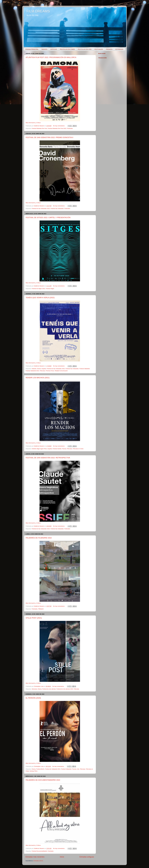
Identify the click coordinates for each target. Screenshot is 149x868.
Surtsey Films (34, 771)
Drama (39, 369)
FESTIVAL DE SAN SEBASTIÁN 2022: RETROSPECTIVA (48, 458)
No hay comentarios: (59, 126)
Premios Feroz (50, 371)
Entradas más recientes (35, 857)
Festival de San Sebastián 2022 (41, 209)
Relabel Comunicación (61, 371)
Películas (42, 371)
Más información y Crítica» (33, 123)
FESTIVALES (99, 49)
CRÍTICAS (54, 49)
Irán (78, 769)
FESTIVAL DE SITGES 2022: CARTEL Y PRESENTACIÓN (48, 218)
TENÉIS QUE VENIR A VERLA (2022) (40, 298)
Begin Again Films (42, 449)
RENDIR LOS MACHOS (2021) (38, 378)
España (44, 369)
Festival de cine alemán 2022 (65, 689)
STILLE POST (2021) (34, 618)
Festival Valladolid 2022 (32, 371)
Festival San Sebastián (57, 209)
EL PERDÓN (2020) (33, 698)
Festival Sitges (50, 289)
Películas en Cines (78, 449)
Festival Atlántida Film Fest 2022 (57, 128)
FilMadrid (41, 609)
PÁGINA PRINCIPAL (32, 49)
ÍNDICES (44, 49)
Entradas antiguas (87, 857)
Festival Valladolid (84, 369)
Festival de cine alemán (49, 689)
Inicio (62, 857)
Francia (64, 449)
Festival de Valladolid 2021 (53, 769)
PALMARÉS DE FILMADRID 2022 (39, 538)
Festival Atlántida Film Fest (39, 128)
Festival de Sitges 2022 (38, 289)
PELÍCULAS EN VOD (85, 49)
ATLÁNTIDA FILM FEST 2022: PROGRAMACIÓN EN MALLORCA (51, 57)
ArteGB (34, 449)
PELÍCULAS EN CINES (67, 49)
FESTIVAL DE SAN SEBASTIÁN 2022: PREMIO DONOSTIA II (49, 137)
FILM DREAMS (38, 11)
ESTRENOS (119, 49)
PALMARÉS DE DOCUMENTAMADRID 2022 (43, 780)
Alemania (34, 689)
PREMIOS (109, 49)
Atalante (34, 369)
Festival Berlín (40, 769)
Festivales (70, 128)
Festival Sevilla (57, 449)
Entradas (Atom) (38, 861)
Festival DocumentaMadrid (39, 851)
